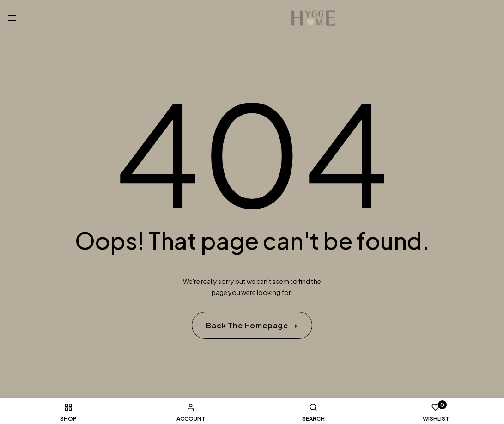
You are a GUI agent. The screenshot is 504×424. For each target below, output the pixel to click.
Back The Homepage (248, 326)
